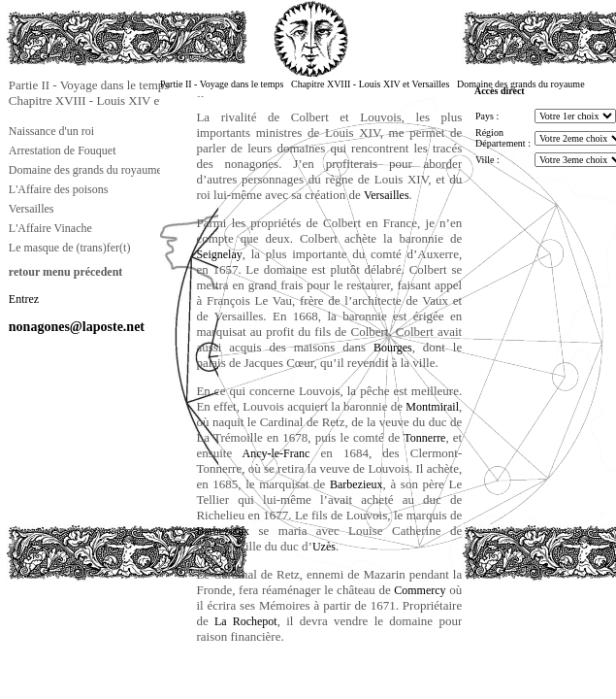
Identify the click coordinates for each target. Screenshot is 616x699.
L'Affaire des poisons (59, 189)
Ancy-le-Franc (271, 453)
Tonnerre (424, 438)
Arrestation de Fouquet (63, 150)
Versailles (32, 209)
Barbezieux (357, 484)
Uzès (324, 547)
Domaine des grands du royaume (85, 170)
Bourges (393, 348)
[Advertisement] (103, 625)
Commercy (420, 590)
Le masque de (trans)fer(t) (70, 248)
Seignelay (219, 254)
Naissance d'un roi (51, 131)
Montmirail (432, 407)
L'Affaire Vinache (50, 228)
